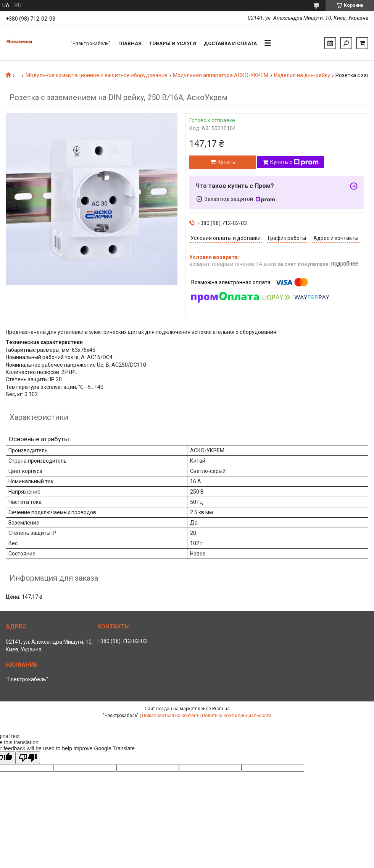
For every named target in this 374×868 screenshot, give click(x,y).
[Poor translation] (28, 758)
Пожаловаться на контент (170, 716)
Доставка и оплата (230, 43)
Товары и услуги (173, 43)
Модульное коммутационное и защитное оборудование (97, 75)
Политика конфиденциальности (237, 716)
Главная (130, 43)
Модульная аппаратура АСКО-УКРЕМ (221, 75)
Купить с (294, 162)
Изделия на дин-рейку (302, 75)
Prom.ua (221, 709)
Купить (226, 162)
